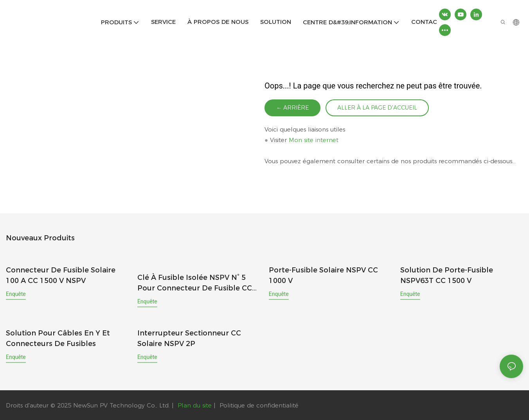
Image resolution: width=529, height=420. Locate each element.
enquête (16, 294)
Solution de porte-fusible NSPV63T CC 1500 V (447, 275)
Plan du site (195, 405)
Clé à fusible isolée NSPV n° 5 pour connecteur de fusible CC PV (195, 283)
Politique (232, 405)
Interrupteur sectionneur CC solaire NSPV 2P (189, 338)
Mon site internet (314, 140)
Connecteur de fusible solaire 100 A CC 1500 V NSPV (61, 275)
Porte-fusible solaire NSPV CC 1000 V (323, 275)
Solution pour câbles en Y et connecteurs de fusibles (58, 338)
